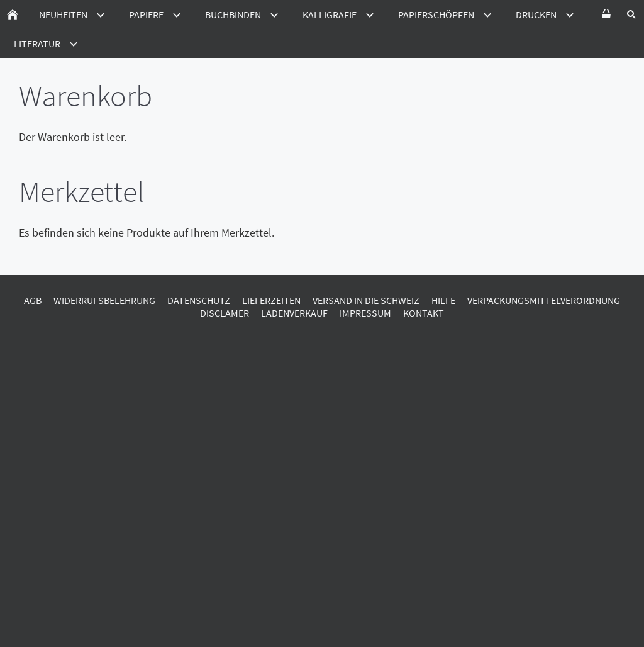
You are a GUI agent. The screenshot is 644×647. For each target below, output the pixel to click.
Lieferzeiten (271, 300)
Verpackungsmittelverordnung (544, 300)
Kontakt (424, 313)
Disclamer (225, 313)
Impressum (365, 313)
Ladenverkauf (294, 313)
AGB (33, 300)
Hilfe (443, 300)
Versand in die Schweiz (366, 300)
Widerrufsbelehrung (104, 300)
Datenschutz (199, 300)
